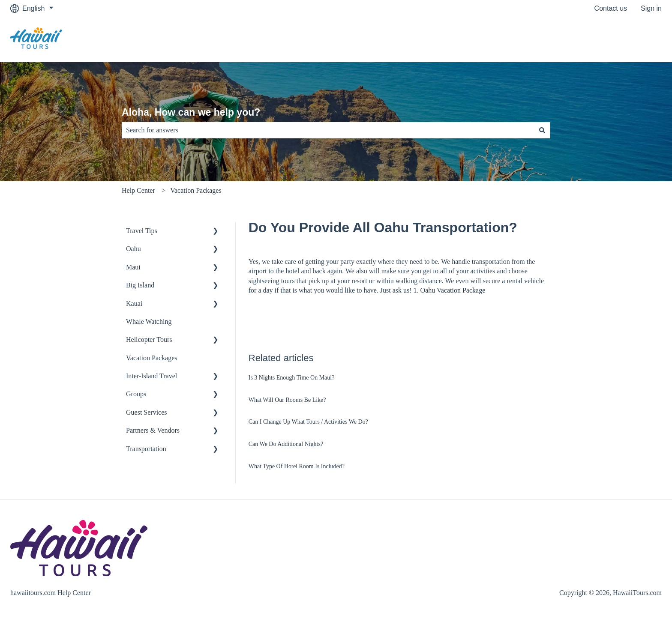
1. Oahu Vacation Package (450, 290)
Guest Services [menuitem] (147, 412)
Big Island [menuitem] (140, 285)
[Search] (542, 130)
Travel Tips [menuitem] (142, 231)
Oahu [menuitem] (133, 249)
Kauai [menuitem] (134, 304)
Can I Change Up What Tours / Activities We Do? (308, 422)
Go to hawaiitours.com (619, 39)
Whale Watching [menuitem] (149, 321)
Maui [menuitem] (133, 267)
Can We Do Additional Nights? (286, 444)
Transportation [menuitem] (146, 449)
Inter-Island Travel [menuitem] (151, 376)
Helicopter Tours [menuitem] (149, 339)
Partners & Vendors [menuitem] (153, 430)
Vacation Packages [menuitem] (152, 358)
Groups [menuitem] (136, 394)
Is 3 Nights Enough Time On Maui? (292, 378)
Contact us (611, 8)
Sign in (651, 8)
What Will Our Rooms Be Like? (287, 400)
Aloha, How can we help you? (191, 112)
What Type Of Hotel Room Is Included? (297, 466)
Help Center (138, 190)
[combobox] (328, 130)
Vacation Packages (196, 190)
